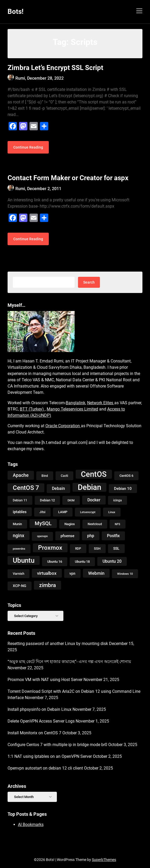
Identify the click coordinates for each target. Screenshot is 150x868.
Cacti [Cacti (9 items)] (64, 476)
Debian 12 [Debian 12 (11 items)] (47, 500)
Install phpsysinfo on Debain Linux (40, 709)
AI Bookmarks (31, 825)
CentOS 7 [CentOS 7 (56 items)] (26, 488)
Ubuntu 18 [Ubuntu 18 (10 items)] (82, 562)
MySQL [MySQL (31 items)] (43, 523)
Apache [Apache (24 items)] (21, 475)
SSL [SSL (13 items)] (116, 549)
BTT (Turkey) (32, 409)
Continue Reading (28, 147)
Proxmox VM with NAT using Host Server (45, 680)
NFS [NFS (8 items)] (118, 524)
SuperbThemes (104, 860)
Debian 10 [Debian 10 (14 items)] (123, 489)
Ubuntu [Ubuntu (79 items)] (24, 560)
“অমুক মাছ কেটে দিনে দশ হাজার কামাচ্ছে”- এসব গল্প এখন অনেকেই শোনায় (69, 662)
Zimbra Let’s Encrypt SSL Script (55, 68)
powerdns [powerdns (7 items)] (19, 549)
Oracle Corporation (63, 426)
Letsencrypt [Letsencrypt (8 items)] (88, 512)
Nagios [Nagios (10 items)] (70, 524)
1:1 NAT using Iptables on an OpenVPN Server (50, 756)
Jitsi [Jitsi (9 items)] (42, 512)
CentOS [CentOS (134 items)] (94, 474)
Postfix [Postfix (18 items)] (113, 536)
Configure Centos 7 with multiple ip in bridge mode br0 (57, 745)
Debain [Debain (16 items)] (58, 488)
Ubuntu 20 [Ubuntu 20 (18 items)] (112, 561)
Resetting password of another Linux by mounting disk (58, 644)
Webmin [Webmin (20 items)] (96, 573)
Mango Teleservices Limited (72, 409)
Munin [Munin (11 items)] (17, 524)
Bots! (16, 11)
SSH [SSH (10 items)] (97, 549)
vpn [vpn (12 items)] (72, 573)
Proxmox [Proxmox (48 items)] (50, 548)
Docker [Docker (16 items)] (94, 500)
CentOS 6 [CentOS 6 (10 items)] (126, 476)
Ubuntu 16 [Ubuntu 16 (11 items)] (55, 562)
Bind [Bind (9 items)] (45, 476)
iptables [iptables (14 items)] (20, 512)
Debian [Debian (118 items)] (89, 487)
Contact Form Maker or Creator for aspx (68, 178)
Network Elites (101, 403)
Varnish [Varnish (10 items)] (19, 574)
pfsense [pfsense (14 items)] (67, 536)
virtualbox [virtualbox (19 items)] (47, 573)
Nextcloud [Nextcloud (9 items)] (95, 524)
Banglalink (76, 403)
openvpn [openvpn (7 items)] (42, 536)
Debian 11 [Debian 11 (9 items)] (20, 500)
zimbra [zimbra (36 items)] (47, 585)
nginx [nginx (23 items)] (19, 535)
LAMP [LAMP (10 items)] (63, 512)
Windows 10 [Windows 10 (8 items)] (125, 574)
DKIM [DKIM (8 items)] (71, 500)
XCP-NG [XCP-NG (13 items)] (20, 586)
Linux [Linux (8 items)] (112, 512)
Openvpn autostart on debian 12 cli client (45, 768)
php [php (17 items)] (91, 536)
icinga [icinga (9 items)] (118, 500)
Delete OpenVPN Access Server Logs (41, 721)
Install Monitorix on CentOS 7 (34, 733)
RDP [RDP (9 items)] (78, 549)
